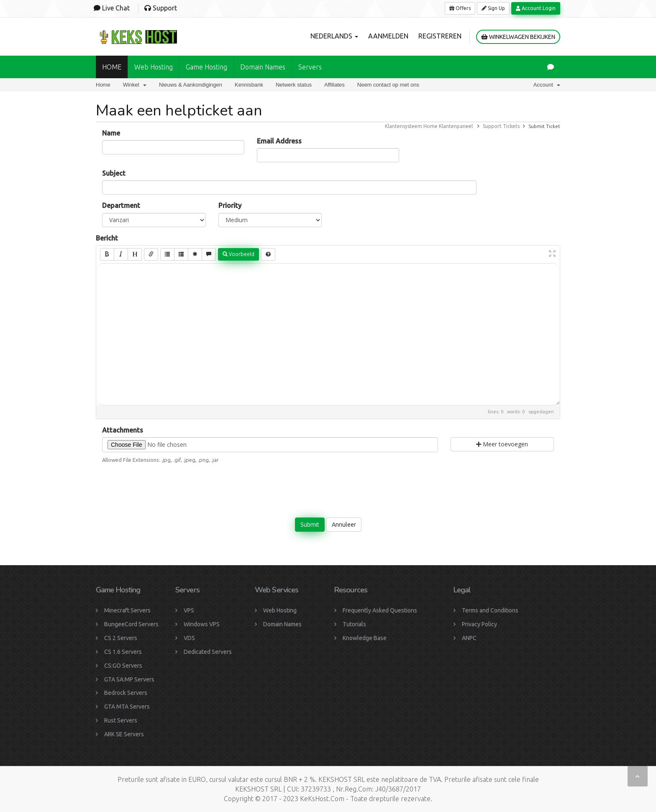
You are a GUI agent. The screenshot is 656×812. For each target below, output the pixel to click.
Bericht (107, 238)
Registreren (440, 36)
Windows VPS (202, 624)
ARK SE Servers (124, 734)
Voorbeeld (238, 254)
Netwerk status (294, 85)
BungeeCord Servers (131, 624)
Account (547, 85)
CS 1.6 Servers (123, 652)
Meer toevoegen (502, 444)
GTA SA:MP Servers (129, 679)
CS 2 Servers (121, 638)
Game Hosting (206, 67)
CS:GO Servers (123, 666)
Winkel (135, 85)
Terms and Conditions (490, 610)
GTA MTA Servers (127, 707)
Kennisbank (249, 85)
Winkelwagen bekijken (518, 37)
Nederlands (334, 36)
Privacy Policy (479, 624)
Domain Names (282, 624)
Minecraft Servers (127, 610)
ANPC (469, 638)
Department (121, 205)
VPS (189, 610)
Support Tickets (501, 126)
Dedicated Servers (208, 652)
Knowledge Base (365, 638)
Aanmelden (388, 36)
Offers (460, 8)
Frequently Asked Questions (380, 610)
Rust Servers (121, 720)
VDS (189, 638)
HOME (112, 67)
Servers (310, 67)
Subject (114, 173)
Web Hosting (154, 67)
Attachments (123, 430)
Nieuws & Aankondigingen (191, 85)
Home (103, 85)
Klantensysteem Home (411, 126)
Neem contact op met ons (388, 85)
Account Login (536, 8)
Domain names (263, 67)
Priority (230, 205)
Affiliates (334, 85)
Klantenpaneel (456, 126)
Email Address (279, 141)
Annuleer (344, 525)
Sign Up (493, 8)
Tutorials (354, 624)
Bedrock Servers (126, 693)
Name (111, 133)
